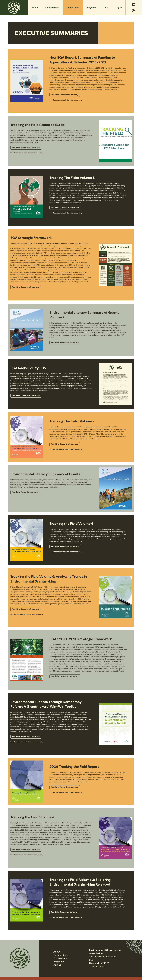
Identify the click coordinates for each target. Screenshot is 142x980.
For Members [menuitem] (52, 7)
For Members (61, 955)
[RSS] (134, 11)
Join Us (57, 965)
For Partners (60, 958)
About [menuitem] (35, 7)
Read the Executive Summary (65, 95)
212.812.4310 (99, 967)
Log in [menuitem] (119, 7)
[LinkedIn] (134, 4)
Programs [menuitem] (92, 7)
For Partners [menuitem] (73, 7)
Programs (59, 962)
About (57, 952)
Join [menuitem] (106, 7)
